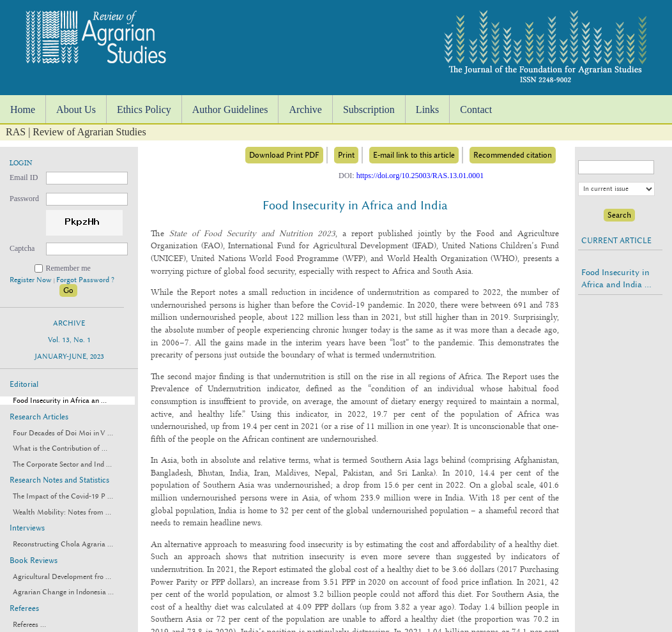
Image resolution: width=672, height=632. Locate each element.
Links (427, 109)
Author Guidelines (230, 109)
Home (23, 109)
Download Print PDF (284, 155)
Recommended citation (513, 155)
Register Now (32, 280)
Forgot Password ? (85, 280)
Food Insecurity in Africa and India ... (616, 278)
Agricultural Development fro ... (62, 577)
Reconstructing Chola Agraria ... (63, 544)
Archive (305, 109)
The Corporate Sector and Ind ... (62, 464)
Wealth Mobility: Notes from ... (62, 512)
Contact (476, 109)
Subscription (369, 109)
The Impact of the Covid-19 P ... (63, 496)
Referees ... (29, 625)
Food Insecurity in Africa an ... (60, 401)
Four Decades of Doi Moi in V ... (63, 433)
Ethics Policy (144, 109)
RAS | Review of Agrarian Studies (76, 132)
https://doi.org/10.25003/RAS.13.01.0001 (420, 176)
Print (346, 155)
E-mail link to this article (414, 155)
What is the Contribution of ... (60, 448)
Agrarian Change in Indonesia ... (63, 592)
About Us (76, 109)
